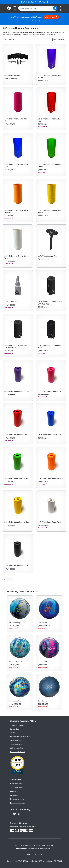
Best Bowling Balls (16, 740)
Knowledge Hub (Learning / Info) (20, 736)
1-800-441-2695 (16, 784)
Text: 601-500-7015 (17, 799)
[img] (31, 831)
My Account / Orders (17, 725)
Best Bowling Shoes (16, 744)
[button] (9, 40)
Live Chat (14, 795)
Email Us (14, 791)
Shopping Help (15, 729)
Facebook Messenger (18, 803)
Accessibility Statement (17, 752)
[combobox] (36, 8)
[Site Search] (55, 8)
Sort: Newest (59, 40)
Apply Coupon (51, 17)
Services (13, 733)
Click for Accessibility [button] (17, 748)
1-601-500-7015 (18, 788)
